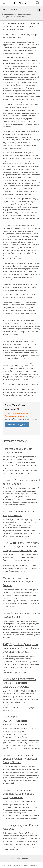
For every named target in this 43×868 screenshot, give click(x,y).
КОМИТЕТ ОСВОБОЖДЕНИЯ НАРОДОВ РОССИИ (16, 721)
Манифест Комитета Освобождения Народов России (18, 582)
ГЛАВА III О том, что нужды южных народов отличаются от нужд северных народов (21, 547)
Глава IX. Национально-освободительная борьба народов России (18, 794)
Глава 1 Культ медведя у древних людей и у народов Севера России (20, 759)
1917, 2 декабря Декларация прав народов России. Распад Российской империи (21, 648)
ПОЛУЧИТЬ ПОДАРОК (17, 425)
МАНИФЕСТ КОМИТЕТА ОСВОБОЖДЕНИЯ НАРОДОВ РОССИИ (19, 683)
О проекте (16, 858)
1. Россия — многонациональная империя (19, 865)
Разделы (25, 858)
